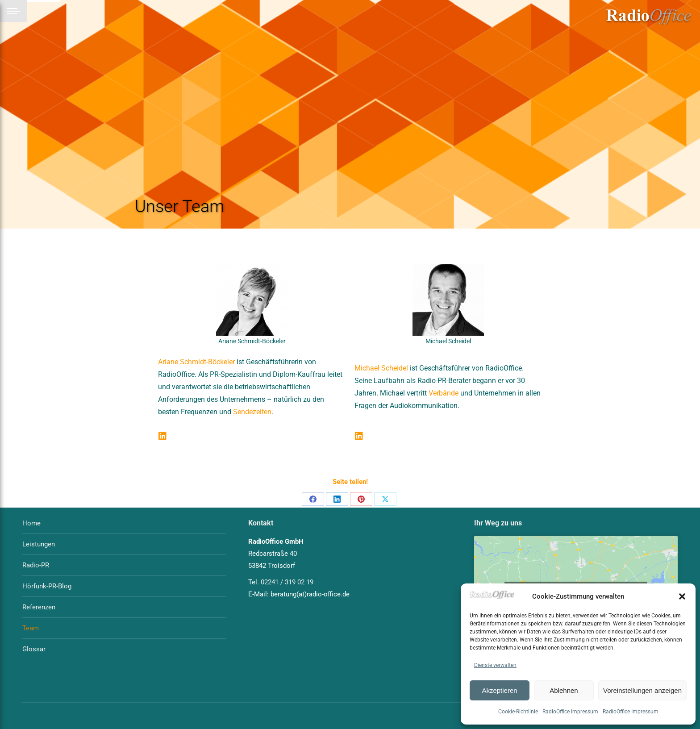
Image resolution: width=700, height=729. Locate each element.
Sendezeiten (252, 412)
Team (31, 628)
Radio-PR (36, 565)
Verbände (444, 393)
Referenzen (39, 607)
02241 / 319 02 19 (287, 582)
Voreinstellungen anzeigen (642, 690)
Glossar (34, 649)
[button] (682, 596)
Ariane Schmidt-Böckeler (196, 362)
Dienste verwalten (495, 665)
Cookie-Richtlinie (518, 712)
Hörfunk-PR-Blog (47, 586)
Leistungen (39, 544)
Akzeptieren (499, 690)
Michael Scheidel (381, 368)
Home (31, 523)
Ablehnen (564, 690)
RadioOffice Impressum (570, 712)
